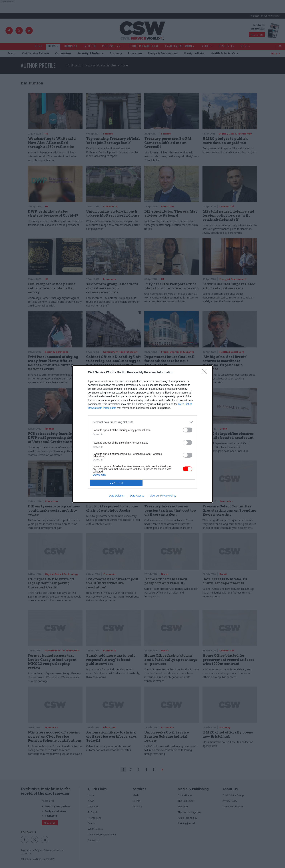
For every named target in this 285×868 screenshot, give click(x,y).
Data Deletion (117, 496)
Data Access (137, 496)
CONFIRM (116, 483)
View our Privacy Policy (163, 496)
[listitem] (142, 422)
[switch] (188, 430)
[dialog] (142, 434)
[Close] (205, 373)
